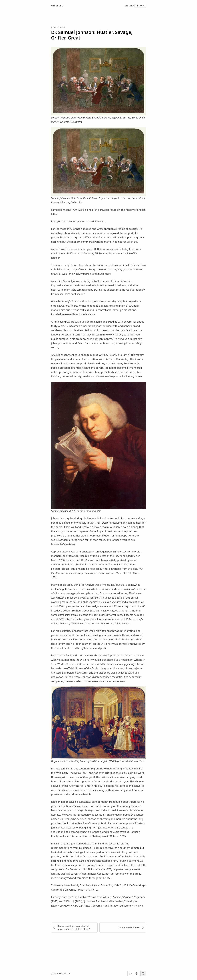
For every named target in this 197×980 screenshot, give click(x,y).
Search (140, 6)
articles (129, 6)
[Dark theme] (137, 974)
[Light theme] (130, 974)
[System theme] (143, 974)
